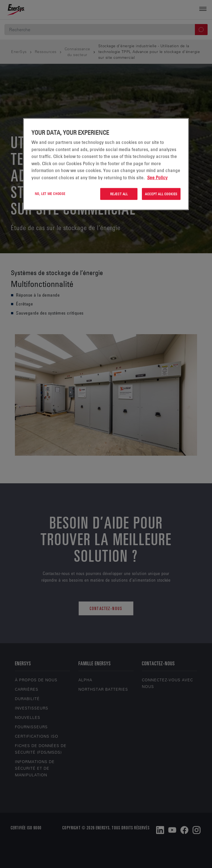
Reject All (119, 194)
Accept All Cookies (161, 194)
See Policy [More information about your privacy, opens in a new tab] (157, 178)
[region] (106, 164)
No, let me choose (50, 194)
